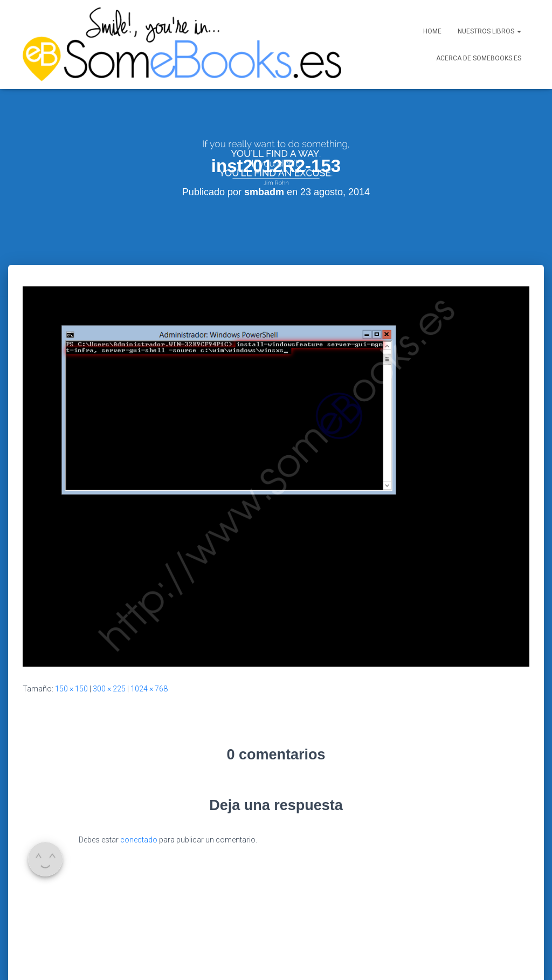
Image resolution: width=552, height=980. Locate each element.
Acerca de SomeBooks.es (479, 58)
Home (432, 31)
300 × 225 (109, 641)
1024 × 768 (149, 641)
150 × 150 (71, 641)
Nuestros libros (489, 31)
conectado (139, 792)
